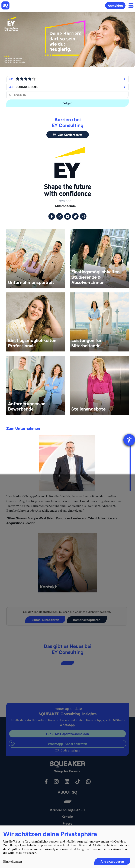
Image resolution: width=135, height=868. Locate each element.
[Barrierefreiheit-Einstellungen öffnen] (129, 440)
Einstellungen (13, 861)
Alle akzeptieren (112, 861)
